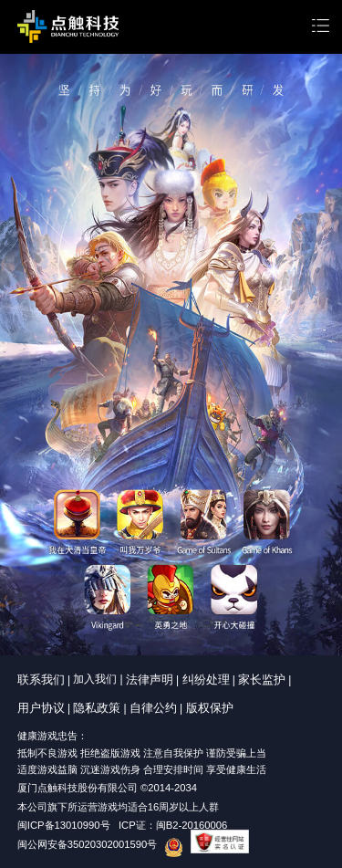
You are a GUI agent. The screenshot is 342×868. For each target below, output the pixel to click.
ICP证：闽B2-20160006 (173, 825)
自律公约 (153, 708)
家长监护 (262, 680)
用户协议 (41, 708)
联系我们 (41, 680)
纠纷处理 (206, 680)
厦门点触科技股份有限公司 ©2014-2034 (107, 788)
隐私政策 (97, 708)
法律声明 (150, 680)
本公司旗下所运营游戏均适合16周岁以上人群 (119, 807)
